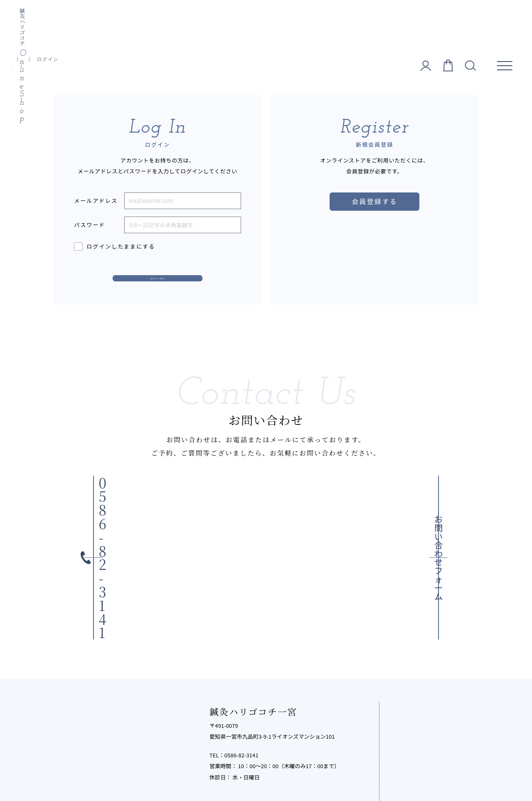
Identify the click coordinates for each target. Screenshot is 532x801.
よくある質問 (417, 659)
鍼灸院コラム (417, 710)
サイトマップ (363, 771)
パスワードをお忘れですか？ (110, 264)
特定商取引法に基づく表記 (236, 771)
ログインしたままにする (115, 247)
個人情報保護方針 (174, 771)
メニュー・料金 (421, 625)
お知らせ (410, 727)
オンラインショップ (61, 59)
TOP (19, 59)
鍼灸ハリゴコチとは (428, 607)
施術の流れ (413, 642)
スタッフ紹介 (417, 676)
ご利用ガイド (323, 771)
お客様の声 (413, 693)
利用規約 (288, 771)
